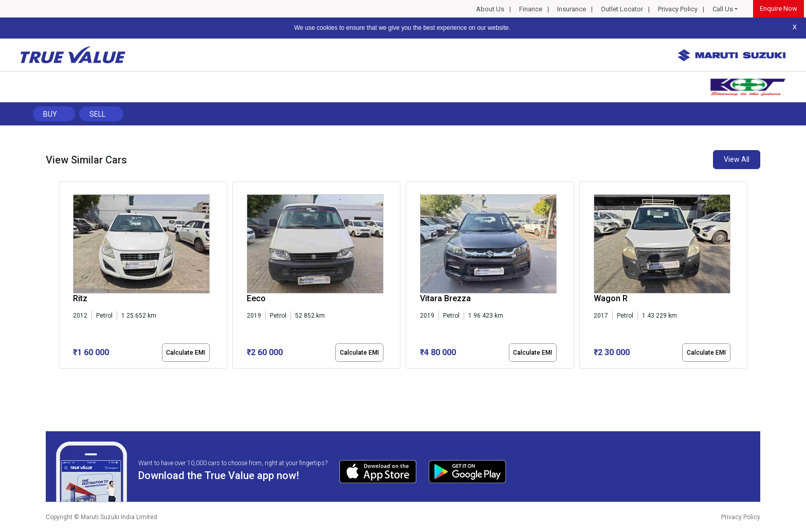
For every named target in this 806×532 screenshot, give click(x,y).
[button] (62, 377)
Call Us (723, 9)
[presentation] (64, 277)
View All (737, 159)
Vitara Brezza (445, 298)
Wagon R (611, 298)
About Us (490, 9)
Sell (97, 114)
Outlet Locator (622, 9)
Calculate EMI (186, 353)
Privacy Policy (678, 9)
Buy (50, 114)
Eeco (256, 298)
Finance (531, 9)
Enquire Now (778, 8)
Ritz (80, 298)
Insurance (572, 9)
